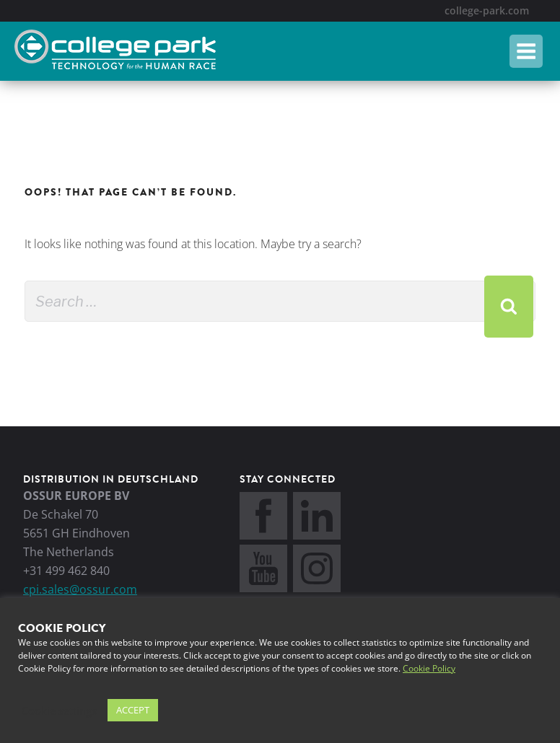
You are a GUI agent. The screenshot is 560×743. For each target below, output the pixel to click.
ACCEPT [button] (133, 710)
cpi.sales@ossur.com (80, 589)
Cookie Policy (429, 668)
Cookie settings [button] (59, 711)
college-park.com (487, 10)
